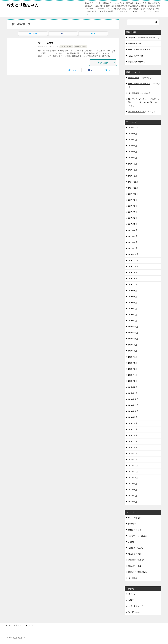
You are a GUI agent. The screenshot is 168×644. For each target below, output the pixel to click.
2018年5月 (133, 152)
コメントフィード (136, 606)
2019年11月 (133, 128)
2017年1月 (133, 248)
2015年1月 (133, 393)
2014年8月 (133, 423)
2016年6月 (133, 291)
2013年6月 (133, 502)
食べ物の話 (133, 578)
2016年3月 (133, 309)
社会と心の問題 (80, 47)
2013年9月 (133, 484)
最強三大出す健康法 (137, 62)
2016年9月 (133, 272)
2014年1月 (133, 460)
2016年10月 (133, 266)
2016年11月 (133, 260)
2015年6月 (133, 363)
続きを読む (107, 63)
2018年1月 (133, 176)
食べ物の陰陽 (134, 78)
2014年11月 (133, 405)
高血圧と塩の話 (135, 44)
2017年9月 (133, 200)
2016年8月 (133, 278)
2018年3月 (133, 164)
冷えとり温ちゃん (23, 5)
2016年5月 (133, 297)
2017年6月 (133, 218)
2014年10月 (133, 411)
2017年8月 (133, 206)
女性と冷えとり (66, 47)
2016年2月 (133, 315)
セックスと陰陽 (46, 43)
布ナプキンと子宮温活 (137, 536)
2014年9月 (133, 417)
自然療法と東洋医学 (137, 560)
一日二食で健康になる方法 (139, 50)
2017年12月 (133, 182)
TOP (18, 625)
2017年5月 (133, 224)
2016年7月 (133, 284)
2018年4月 (133, 158)
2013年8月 (133, 490)
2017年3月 (133, 236)
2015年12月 (133, 327)
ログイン (132, 594)
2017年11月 (133, 188)
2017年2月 (133, 242)
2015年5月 (133, 369)
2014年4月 (133, 447)
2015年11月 (133, 333)
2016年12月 (133, 254)
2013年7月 (133, 496)
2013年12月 (133, 466)
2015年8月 (133, 351)
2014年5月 (133, 441)
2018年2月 (133, 170)
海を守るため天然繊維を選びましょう (144, 37)
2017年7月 (133, 212)
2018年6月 (133, 146)
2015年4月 (133, 375)
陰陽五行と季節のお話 (137, 572)
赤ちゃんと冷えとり (137, 112)
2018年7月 (133, 140)
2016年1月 (133, 321)
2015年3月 (133, 381)
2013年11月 (133, 472)
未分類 (131, 542)
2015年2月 (133, 387)
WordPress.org (134, 612)
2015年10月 (133, 339)
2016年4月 (133, 303)
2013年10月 (133, 478)
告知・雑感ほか (135, 518)
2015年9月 (133, 345)
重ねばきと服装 (135, 566)
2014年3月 (133, 454)
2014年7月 (133, 429)
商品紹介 (132, 524)
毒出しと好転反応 (136, 548)
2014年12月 (133, 399)
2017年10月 (133, 194)
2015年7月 (133, 357)
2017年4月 (133, 230)
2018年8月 (133, 134)
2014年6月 (133, 435)
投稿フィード (134, 600)
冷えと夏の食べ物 (136, 56)
